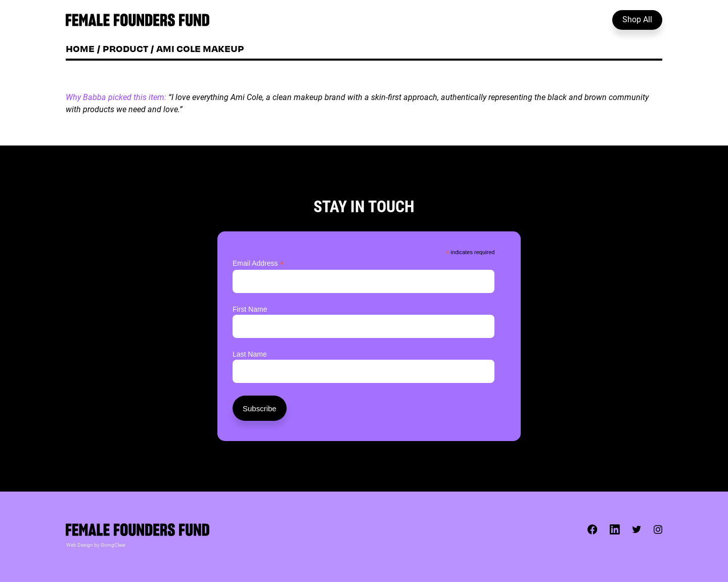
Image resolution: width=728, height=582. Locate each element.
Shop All (637, 19)
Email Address (258, 263)
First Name (250, 309)
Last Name (250, 354)
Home (80, 48)
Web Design (80, 545)
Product (125, 48)
